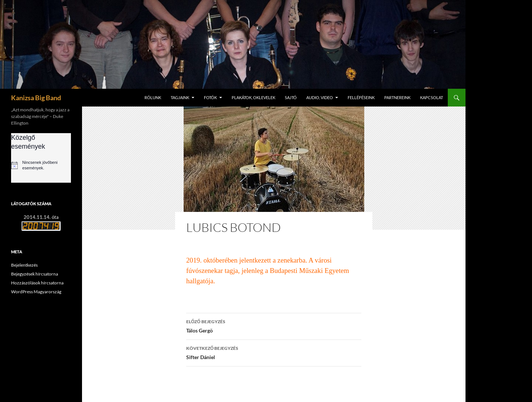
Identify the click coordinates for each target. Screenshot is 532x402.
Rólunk (153, 97)
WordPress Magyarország (36, 292)
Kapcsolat (432, 97)
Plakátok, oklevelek (253, 97)
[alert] (41, 165)
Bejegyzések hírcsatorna (35, 274)
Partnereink (397, 97)
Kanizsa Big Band (36, 98)
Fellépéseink (361, 97)
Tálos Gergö (274, 325)
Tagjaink (180, 97)
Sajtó (291, 97)
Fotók (210, 97)
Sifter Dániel (274, 352)
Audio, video (320, 97)
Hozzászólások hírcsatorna (37, 283)
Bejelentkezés (24, 265)
